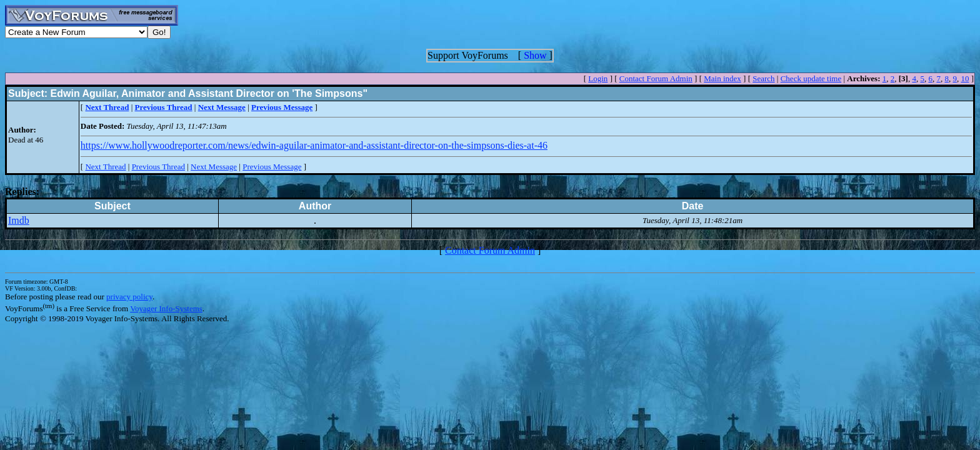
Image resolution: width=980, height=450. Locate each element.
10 (965, 78)
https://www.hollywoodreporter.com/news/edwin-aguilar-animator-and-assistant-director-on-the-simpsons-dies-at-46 (314, 145)
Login (598, 78)
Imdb (19, 220)
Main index (722, 78)
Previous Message (272, 167)
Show (535, 55)
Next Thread (105, 167)
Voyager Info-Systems (166, 308)
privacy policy (129, 297)
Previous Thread (158, 167)
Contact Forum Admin (656, 78)
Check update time (811, 78)
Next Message (214, 167)
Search (763, 78)
